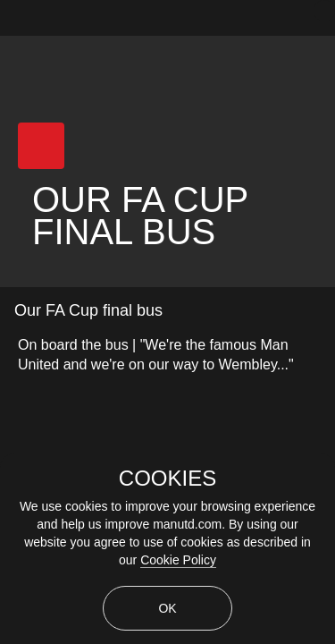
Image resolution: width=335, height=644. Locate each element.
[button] (41, 146)
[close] (324, 11)
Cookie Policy (178, 560)
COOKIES (167, 479)
